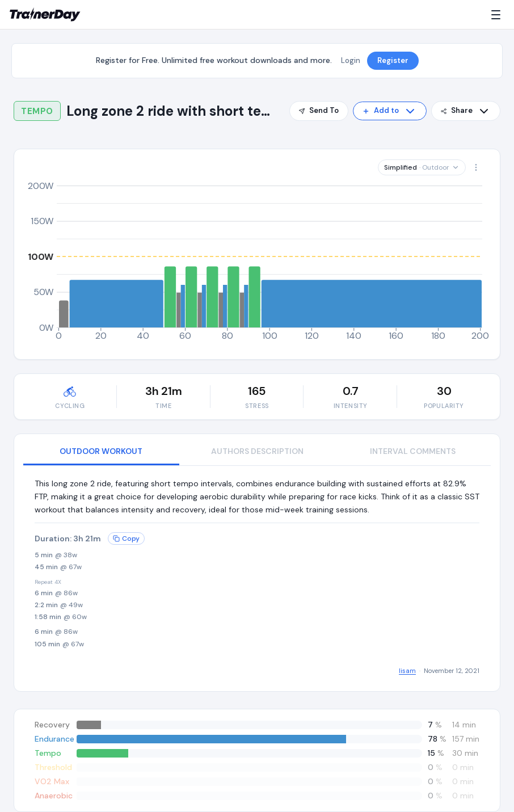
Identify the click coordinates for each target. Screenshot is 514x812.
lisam (407, 671)
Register (393, 60)
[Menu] (498, 15)
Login (351, 60)
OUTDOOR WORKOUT (101, 451)
